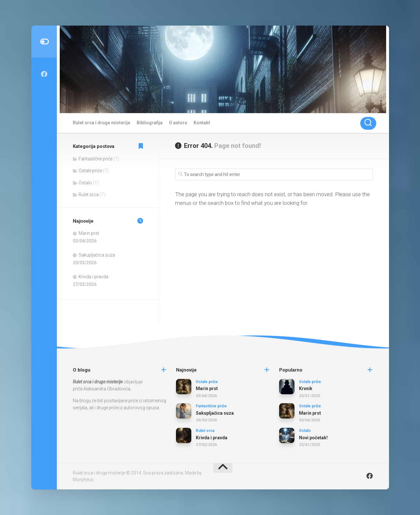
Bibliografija (150, 123)
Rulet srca (89, 195)
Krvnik (306, 388)
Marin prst (89, 233)
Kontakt (202, 123)
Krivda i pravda (93, 277)
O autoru (178, 123)
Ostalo (85, 183)
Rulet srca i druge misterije (102, 123)
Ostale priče (90, 171)
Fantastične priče (95, 159)
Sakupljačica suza (97, 255)
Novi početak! (313, 438)
